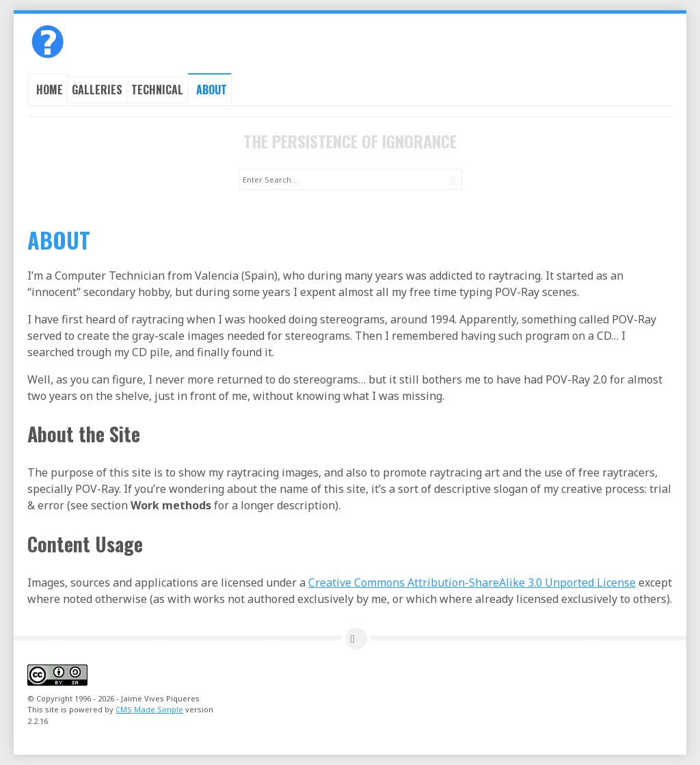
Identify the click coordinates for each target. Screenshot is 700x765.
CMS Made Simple (149, 709)
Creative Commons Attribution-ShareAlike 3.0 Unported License (472, 582)
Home (50, 90)
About (212, 90)
